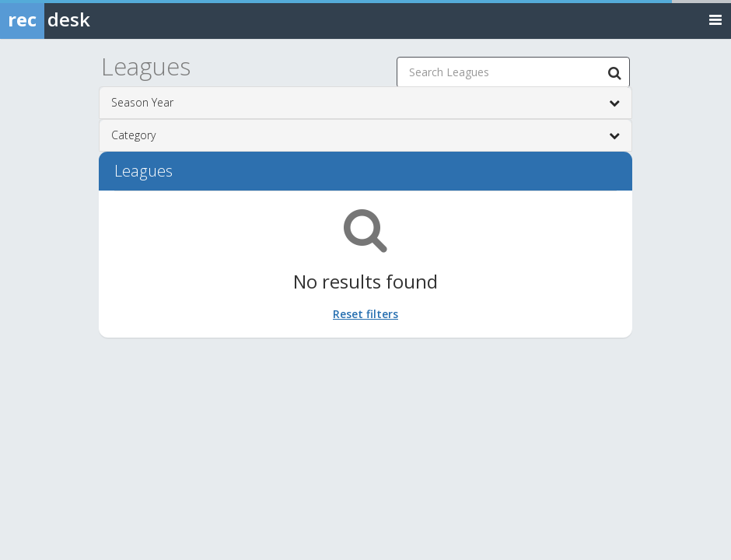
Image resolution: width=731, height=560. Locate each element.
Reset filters (365, 314)
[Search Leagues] (614, 72)
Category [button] (365, 135)
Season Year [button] (365, 103)
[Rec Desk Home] (86, 19)
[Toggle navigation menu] (715, 19)
